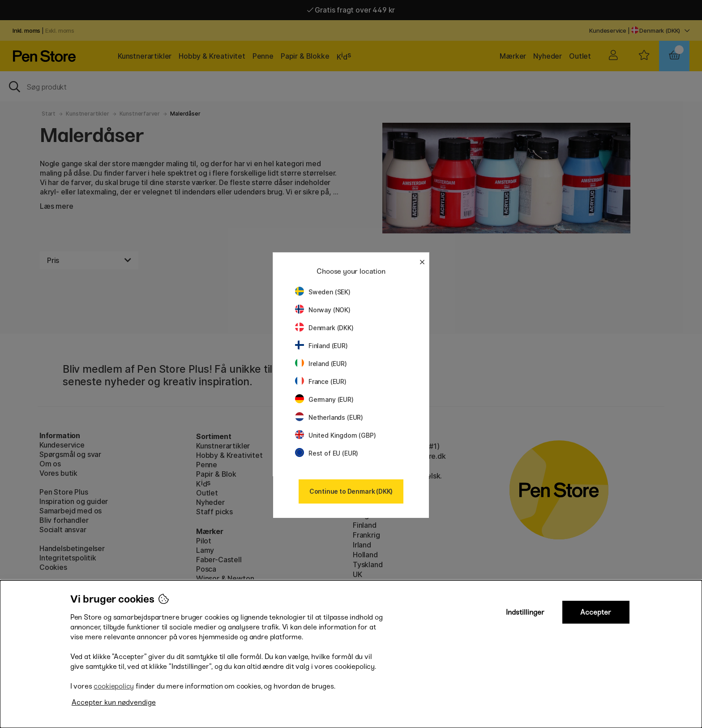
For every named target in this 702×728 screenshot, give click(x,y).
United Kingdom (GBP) (335, 435)
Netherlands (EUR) (329, 417)
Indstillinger (525, 612)
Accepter (596, 612)
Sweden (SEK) (323, 292)
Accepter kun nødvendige (114, 702)
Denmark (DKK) (324, 328)
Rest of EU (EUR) (327, 453)
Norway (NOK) (323, 310)
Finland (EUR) (321, 346)
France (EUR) (321, 381)
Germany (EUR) (324, 399)
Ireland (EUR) (321, 364)
